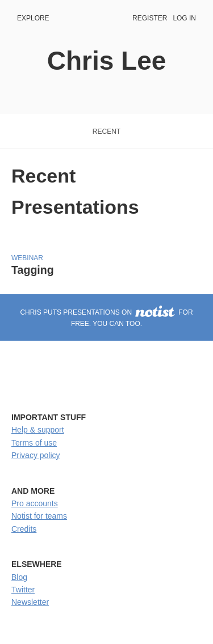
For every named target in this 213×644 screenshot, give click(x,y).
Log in (184, 18)
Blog (19, 577)
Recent (106, 132)
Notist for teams (39, 516)
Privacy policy (36, 455)
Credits (24, 529)
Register (150, 18)
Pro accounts (35, 503)
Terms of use (34, 443)
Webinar (27, 258)
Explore (33, 18)
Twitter (23, 590)
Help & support (38, 430)
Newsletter (30, 602)
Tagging (33, 270)
